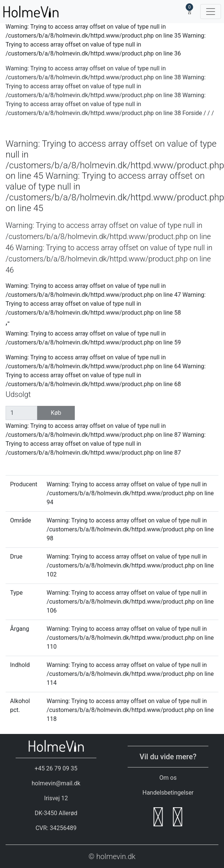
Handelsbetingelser (168, 793)
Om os (168, 778)
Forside (192, 113)
